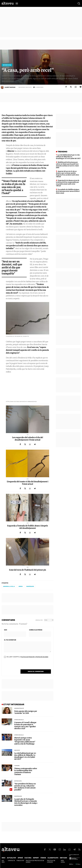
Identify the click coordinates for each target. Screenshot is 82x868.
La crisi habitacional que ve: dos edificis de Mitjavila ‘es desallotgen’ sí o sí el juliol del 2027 (25, 756)
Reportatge (7, 65)
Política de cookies (51, 861)
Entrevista (18, 781)
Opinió (20, 858)
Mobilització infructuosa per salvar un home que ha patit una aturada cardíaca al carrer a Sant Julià (67, 165)
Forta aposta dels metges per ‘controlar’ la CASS (26, 712)
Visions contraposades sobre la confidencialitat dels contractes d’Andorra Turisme (26, 772)
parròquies (30, 586)
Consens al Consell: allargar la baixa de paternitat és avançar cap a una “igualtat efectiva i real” (25, 725)
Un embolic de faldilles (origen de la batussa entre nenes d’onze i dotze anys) (68, 191)
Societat (17, 750)
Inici (4, 858)
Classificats (53, 858)
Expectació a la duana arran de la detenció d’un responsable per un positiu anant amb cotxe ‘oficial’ (68, 183)
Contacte (11, 861)
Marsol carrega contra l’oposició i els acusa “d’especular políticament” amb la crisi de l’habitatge (25, 741)
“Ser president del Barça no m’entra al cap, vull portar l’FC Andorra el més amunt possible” (25, 787)
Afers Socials (19, 720)
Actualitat (12, 858)
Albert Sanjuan (10, 87)
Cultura (28, 858)
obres (21, 586)
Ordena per (39, 620)
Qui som (3, 861)
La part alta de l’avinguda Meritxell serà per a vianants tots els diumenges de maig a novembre (26, 802)
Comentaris (39, 87)
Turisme (17, 766)
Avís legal (63, 861)
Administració (19, 708)
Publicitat (20, 861)
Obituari (63, 858)
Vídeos (43, 858)
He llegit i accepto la (26, 657)
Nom (6, 630)
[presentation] (20, 665)
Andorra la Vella (9, 586)
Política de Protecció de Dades (35, 861)
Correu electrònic (36, 630)
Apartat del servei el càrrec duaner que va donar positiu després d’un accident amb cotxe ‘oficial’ (67, 174)
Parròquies (18, 796)
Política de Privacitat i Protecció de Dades (34, 657)
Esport (36, 858)
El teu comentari (10, 640)
